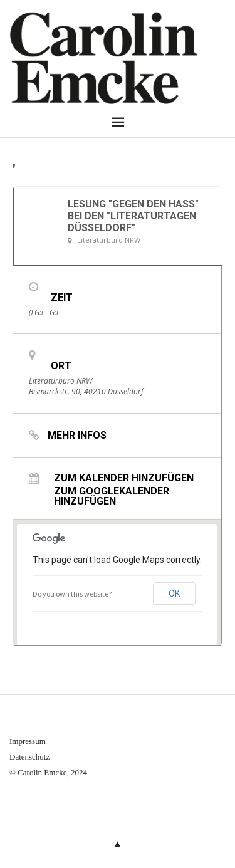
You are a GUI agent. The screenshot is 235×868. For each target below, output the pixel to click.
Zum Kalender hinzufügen (124, 478)
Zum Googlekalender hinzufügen (112, 496)
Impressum (28, 741)
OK (174, 593)
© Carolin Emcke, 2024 (48, 772)
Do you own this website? (72, 594)
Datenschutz (29, 757)
